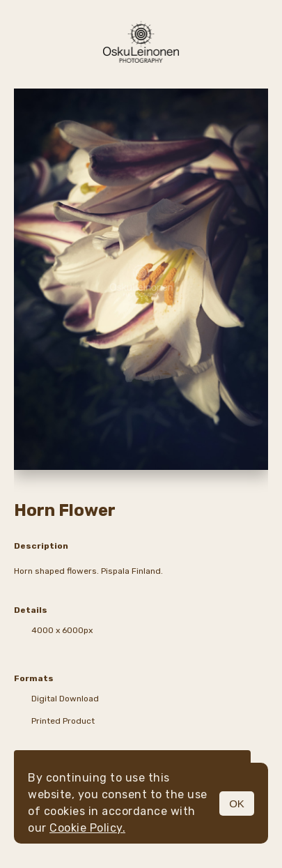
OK (237, 804)
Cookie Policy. (87, 828)
